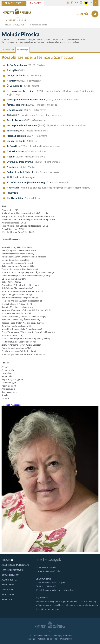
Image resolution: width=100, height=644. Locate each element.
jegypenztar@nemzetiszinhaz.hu (58, 590)
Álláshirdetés (9, 580)
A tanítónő (12, 81)
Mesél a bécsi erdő (16, 136)
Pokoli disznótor (15, 120)
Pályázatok (8, 585)
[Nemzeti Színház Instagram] (81, 3)
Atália (10, 115)
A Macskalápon (15, 152)
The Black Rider (15, 198)
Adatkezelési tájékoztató (15, 565)
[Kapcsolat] (68, 3)
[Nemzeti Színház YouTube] (77, 3)
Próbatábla (8, 600)
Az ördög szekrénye (17, 65)
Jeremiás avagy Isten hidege (21, 91)
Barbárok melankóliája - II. (20, 172)
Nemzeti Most (14, 3)
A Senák (11, 157)
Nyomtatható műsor (13, 570)
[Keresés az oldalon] (95, 14)
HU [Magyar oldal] (96, 3)
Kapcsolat (7, 590)
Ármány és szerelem (17, 105)
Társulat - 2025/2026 (14, 25)
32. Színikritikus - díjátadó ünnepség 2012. (29, 183)
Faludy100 (12, 193)
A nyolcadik (13, 188)
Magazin (35, 3)
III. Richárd (12, 177)
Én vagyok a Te (14, 86)
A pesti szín (13, 167)
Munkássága (23, 50)
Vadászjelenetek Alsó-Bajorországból (26, 100)
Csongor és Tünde (16, 76)
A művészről (8, 50)
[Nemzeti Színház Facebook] (72, 3)
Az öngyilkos (13, 146)
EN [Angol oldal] (91, 3)
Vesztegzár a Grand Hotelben (22, 126)
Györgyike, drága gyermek (20, 162)
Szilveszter (12, 131)
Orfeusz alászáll (15, 110)
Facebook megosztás (11, 405)
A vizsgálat (12, 70)
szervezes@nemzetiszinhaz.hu (50, 571)
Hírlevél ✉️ (7, 560)
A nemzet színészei (39, 25)
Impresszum (8, 595)
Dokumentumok (10, 575)
